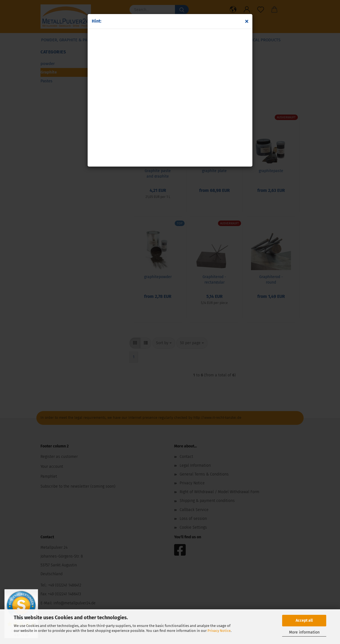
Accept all (304, 620)
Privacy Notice (219, 631)
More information (304, 632)
